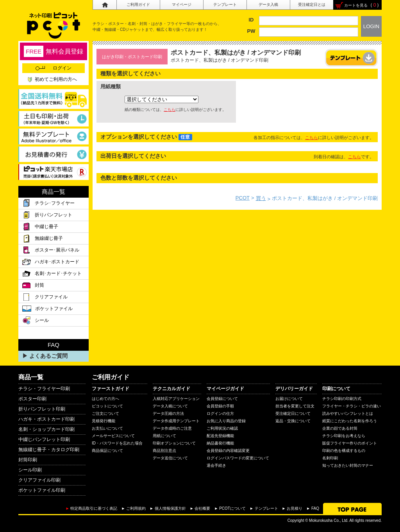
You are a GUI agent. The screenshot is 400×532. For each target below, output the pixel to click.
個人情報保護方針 (170, 508)
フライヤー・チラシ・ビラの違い (352, 406)
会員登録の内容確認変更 (228, 451)
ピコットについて (107, 406)
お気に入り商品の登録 (226, 421)
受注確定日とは (312, 4)
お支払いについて (107, 428)
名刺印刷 (330, 458)
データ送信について (170, 458)
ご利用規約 (136, 508)
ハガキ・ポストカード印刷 (46, 419)
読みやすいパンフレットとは (348, 413)
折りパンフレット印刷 (42, 409)
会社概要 (202, 508)
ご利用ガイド (138, 4)
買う (261, 198)
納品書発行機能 (220, 443)
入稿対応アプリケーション (176, 399)
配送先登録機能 (220, 436)
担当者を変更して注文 (295, 406)
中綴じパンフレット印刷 (44, 439)
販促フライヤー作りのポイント (350, 443)
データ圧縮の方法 (168, 413)
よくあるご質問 (48, 356)
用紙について (164, 436)
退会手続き (216, 465)
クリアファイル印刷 (39, 480)
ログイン (54, 68)
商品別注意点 (164, 451)
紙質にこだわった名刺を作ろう (350, 421)
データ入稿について (170, 406)
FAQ (315, 508)
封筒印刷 (28, 460)
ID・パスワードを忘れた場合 (117, 443)
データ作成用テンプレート (176, 421)
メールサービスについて (113, 436)
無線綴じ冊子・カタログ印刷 (49, 450)
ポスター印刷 (32, 399)
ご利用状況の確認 (222, 428)
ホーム (104, 5)
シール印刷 (30, 470)
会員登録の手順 (220, 406)
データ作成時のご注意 (172, 428)
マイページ (182, 4)
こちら (170, 110)
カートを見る (356, 5)
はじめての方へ (105, 399)
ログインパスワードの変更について (238, 458)
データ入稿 (268, 4)
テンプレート (225, 4)
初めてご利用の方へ (56, 79)
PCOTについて (232, 508)
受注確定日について (293, 413)
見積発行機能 (104, 421)
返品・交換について (293, 421)
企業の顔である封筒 (340, 428)
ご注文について (105, 413)
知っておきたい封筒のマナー (348, 465)
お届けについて (289, 399)
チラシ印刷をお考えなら (344, 436)
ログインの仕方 (220, 413)
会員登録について (222, 399)
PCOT (243, 198)
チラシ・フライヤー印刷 (44, 389)
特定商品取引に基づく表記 (94, 508)
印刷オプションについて (174, 443)
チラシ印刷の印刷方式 (342, 399)
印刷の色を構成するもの (344, 451)
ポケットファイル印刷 (42, 490)
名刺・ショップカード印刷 (46, 429)
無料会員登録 (54, 51)
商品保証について (107, 451)
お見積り (295, 508)
